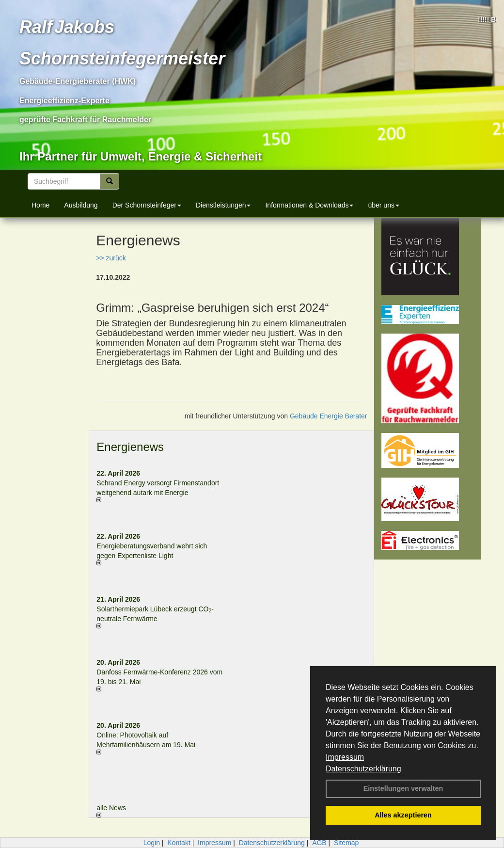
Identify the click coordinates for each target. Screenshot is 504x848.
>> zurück (111, 258)
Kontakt (179, 843)
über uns (383, 205)
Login (152, 843)
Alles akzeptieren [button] (403, 815)
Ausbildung (81, 205)
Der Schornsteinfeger (147, 205)
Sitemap (346, 843)
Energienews (130, 447)
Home (40, 205)
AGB (319, 843)
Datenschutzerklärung (363, 769)
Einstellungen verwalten (403, 788)
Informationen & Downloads (309, 205)
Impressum (345, 757)
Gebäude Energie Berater (329, 416)
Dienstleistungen (223, 205)
